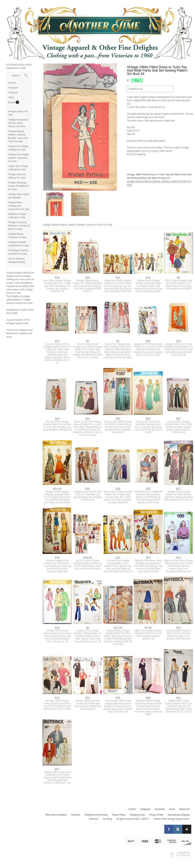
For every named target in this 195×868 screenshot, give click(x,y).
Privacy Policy (156, 813)
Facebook (13, 93)
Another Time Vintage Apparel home (171, 817)
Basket (12, 102)
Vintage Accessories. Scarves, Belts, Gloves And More (19, 123)
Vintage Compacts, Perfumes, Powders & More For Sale (19, 226)
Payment (76, 813)
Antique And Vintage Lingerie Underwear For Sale (18, 158)
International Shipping (179, 813)
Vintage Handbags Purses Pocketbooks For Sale (18, 186)
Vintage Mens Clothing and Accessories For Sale (19, 206)
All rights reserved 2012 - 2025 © (132, 817)
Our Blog (107, 817)
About (11, 97)
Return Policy (119, 813)
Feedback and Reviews (96, 813)
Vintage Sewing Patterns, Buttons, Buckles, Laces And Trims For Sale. (78, 223)
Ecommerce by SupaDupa (183, 852)
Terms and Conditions (56, 813)
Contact (12, 83)
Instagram (13, 88)
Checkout (94, 817)
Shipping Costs (137, 813)
